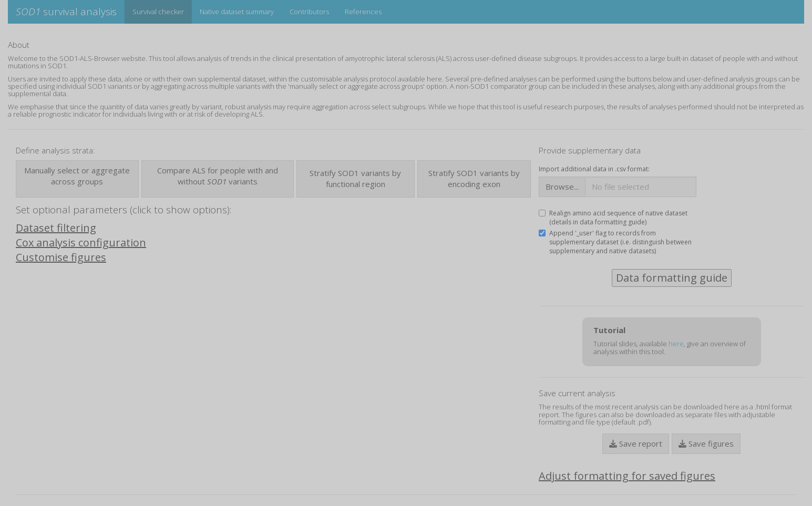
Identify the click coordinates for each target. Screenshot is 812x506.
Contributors (309, 12)
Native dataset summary (237, 12)
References (363, 12)
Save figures (706, 443)
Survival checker (158, 12)
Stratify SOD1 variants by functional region (355, 178)
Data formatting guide (672, 278)
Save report (636, 443)
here (676, 344)
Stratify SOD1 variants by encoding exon (474, 178)
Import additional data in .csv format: (594, 169)
